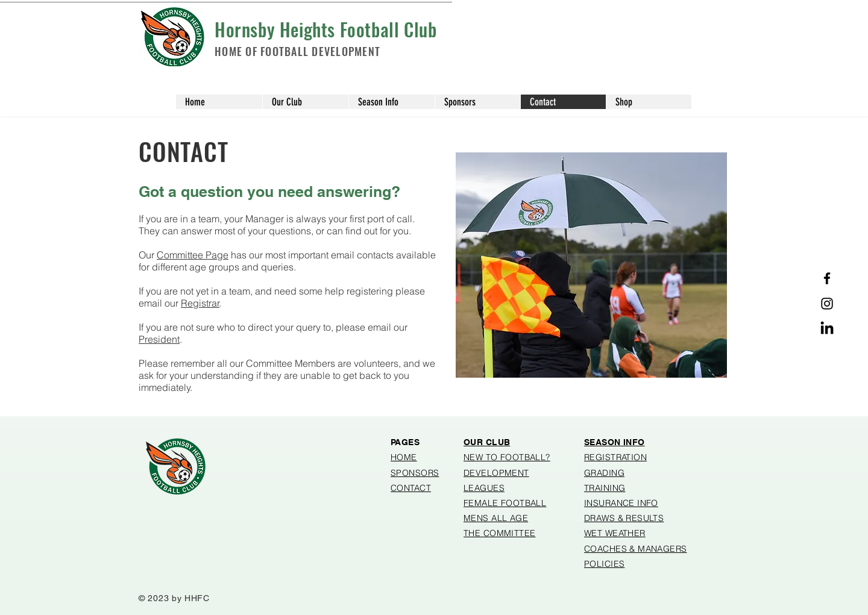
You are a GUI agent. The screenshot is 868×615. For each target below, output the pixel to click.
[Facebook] (827, 278)
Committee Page (193, 255)
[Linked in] (827, 329)
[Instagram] (827, 304)
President (159, 339)
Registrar (200, 303)
